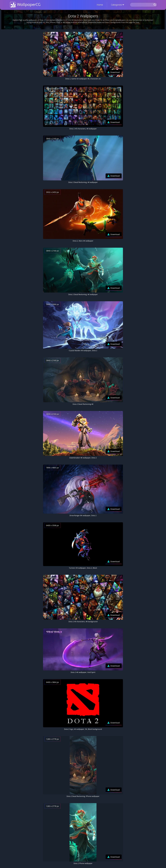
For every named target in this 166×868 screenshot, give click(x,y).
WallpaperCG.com (25, 5)
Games (52, 20)
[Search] (141, 5)
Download (115, 72)
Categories (117, 5)
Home (100, 5)
